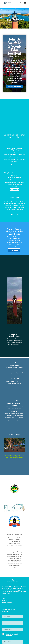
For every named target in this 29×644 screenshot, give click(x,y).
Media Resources (7, 572)
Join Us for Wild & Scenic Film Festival (15, 47)
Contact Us (5, 574)
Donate (4, 568)
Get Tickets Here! (15, 87)
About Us (5, 570)
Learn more (14, 165)
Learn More (14, 250)
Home (4, 567)
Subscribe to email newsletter (11, 605)
